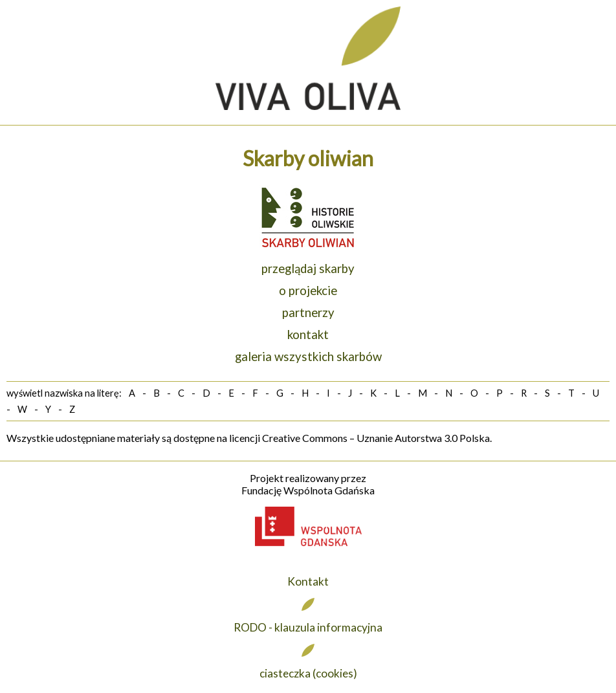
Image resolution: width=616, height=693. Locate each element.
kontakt (308, 335)
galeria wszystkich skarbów (308, 357)
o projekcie (308, 291)
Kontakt (308, 581)
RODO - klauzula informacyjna (308, 627)
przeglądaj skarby (308, 269)
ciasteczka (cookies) (308, 673)
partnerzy (308, 313)
